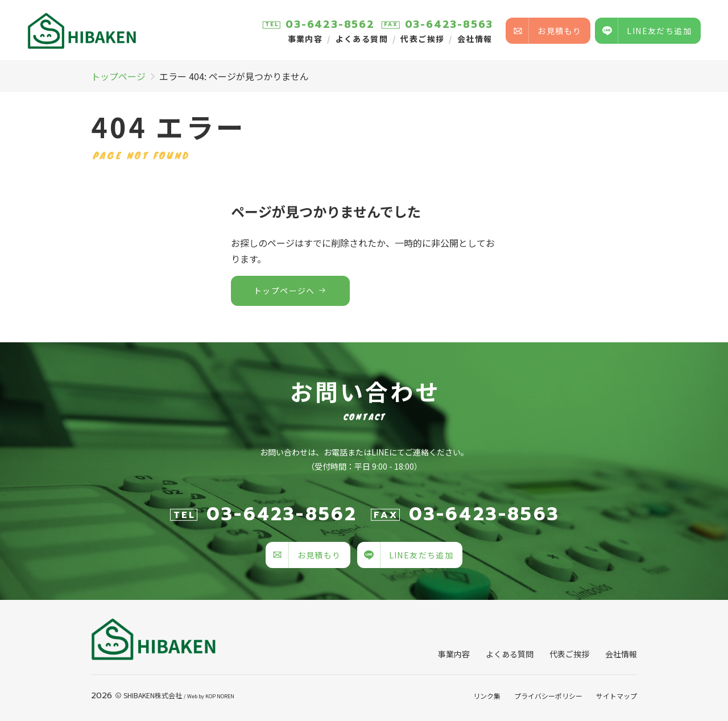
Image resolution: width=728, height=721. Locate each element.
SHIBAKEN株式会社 (153, 695)
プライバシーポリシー (548, 696)
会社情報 (475, 39)
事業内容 (305, 39)
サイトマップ (617, 696)
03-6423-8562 (330, 24)
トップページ (118, 76)
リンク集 (487, 696)
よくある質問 (362, 39)
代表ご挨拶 (422, 39)
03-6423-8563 (449, 24)
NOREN (226, 696)
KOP (210, 696)
